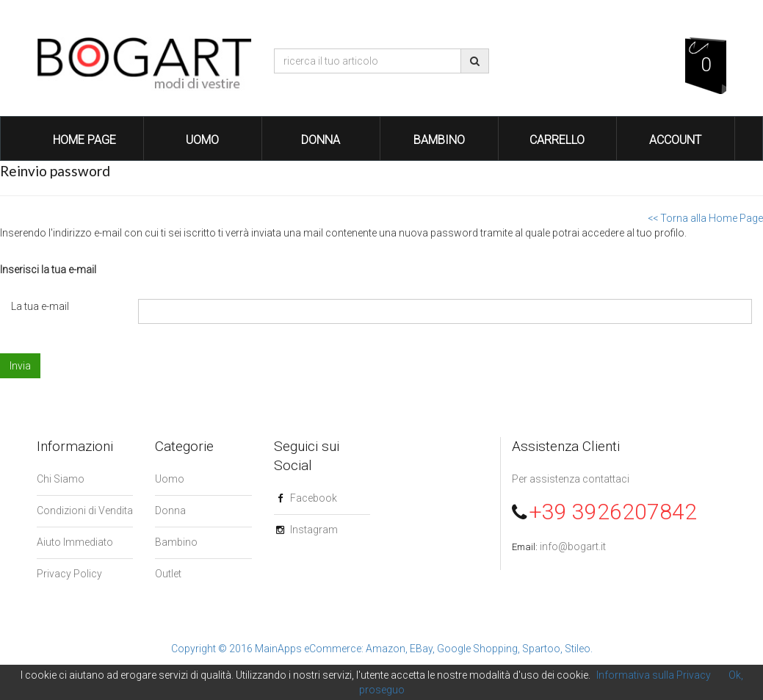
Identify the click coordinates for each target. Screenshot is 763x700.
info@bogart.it (573, 546)
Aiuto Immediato (75, 542)
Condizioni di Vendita (85, 510)
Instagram (314, 530)
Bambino (439, 140)
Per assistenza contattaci (571, 479)
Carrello (557, 140)
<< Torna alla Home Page (705, 218)
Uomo (202, 140)
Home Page (84, 140)
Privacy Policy (69, 574)
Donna (321, 140)
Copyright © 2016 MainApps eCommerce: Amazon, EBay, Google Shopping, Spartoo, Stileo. (382, 649)
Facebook (314, 498)
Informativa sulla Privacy (654, 675)
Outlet (168, 574)
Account (675, 140)
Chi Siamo (61, 479)
